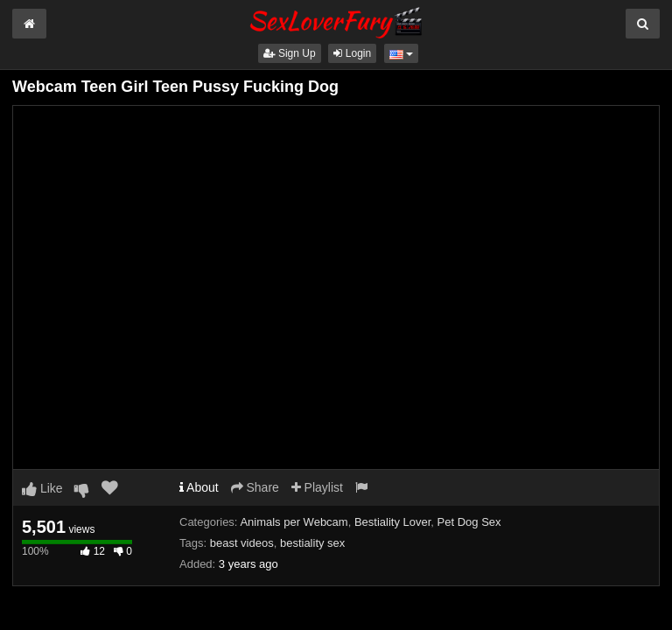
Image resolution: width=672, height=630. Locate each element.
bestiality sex (312, 543)
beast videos (242, 543)
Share (255, 487)
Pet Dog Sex (469, 522)
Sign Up (290, 53)
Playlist (317, 487)
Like (42, 488)
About (199, 487)
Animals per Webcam (294, 522)
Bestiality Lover (392, 522)
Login (352, 53)
